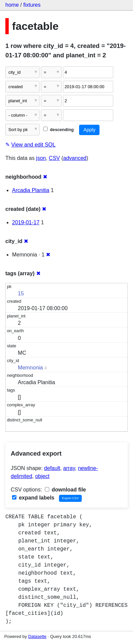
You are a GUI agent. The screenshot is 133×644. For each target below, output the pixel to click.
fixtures (32, 5)
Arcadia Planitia (31, 190)
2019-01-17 (26, 222)
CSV (54, 158)
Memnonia (30, 368)
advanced (75, 158)
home (12, 5)
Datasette (37, 636)
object (42, 476)
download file (65, 490)
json (41, 158)
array (69, 468)
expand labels (33, 498)
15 (21, 294)
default (52, 468)
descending (58, 130)
